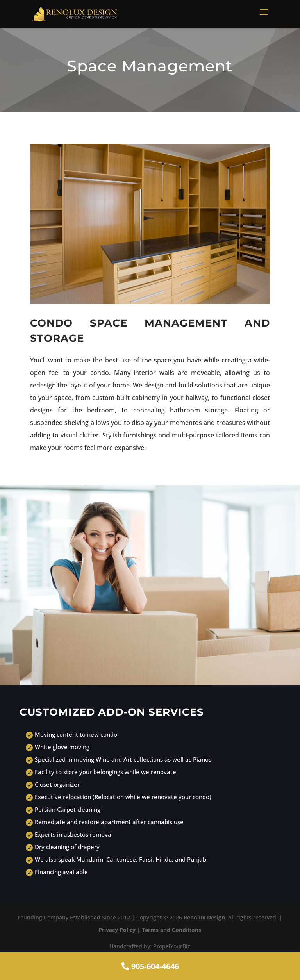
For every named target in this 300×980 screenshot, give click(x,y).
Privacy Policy (117, 930)
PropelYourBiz (172, 946)
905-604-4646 (150, 966)
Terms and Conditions (171, 930)
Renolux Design (204, 917)
